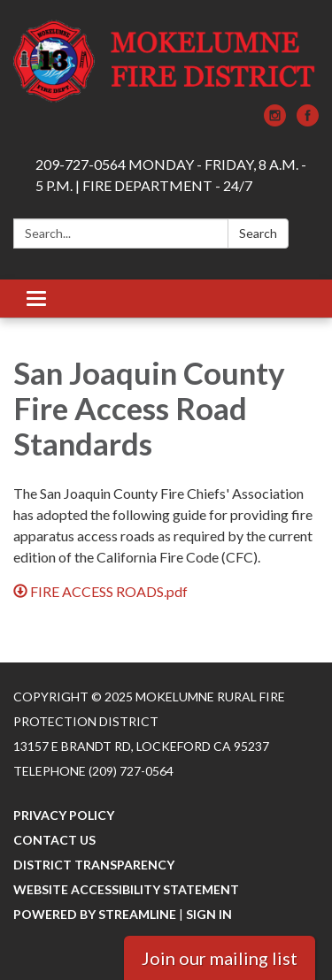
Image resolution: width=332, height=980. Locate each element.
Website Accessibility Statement (126, 889)
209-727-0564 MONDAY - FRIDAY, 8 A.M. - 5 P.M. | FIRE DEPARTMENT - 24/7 (171, 175)
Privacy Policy (64, 815)
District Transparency (94, 865)
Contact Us (54, 840)
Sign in (209, 914)
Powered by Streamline (95, 914)
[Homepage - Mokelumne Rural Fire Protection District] (166, 61)
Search (258, 233)
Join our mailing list (220, 958)
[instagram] (275, 121)
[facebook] (308, 121)
